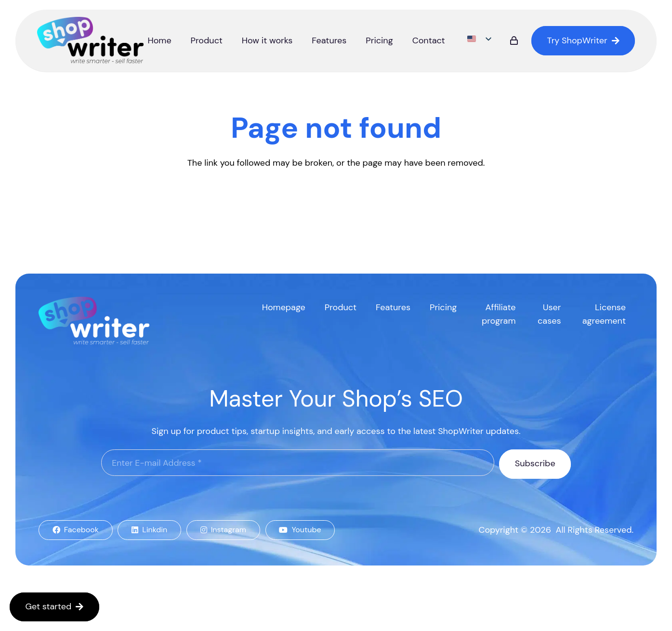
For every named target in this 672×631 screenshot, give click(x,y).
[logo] (91, 41)
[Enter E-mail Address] (298, 463)
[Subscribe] (535, 464)
